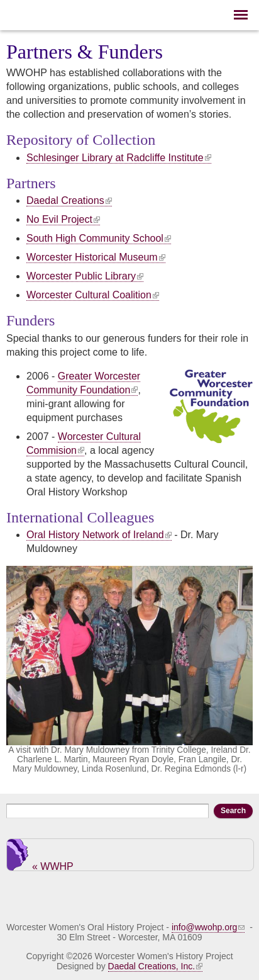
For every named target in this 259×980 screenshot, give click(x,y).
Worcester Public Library (85, 276)
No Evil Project (63, 219)
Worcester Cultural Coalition (93, 295)
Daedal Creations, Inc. (156, 966)
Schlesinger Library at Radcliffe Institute (119, 158)
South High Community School (99, 238)
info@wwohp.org (208, 927)
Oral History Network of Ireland (99, 535)
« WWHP (53, 866)
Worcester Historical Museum (96, 257)
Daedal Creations (69, 200)
